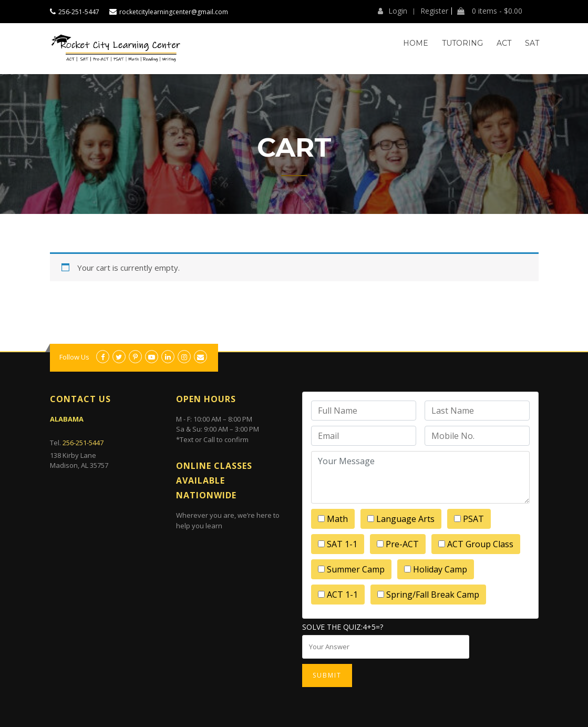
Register (434, 11)
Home (416, 43)
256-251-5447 (79, 12)
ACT (504, 43)
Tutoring (462, 43)
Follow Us (74, 357)
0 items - (490, 11)
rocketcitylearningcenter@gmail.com (174, 12)
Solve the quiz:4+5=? (343, 627)
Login (393, 11)
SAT (532, 43)
